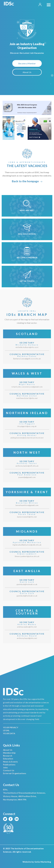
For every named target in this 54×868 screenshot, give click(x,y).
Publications (9, 765)
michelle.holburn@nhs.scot (27, 347)
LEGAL (6, 730)
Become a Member (27, 63)
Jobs (5, 767)
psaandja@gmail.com (27, 477)
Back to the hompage (27, 181)
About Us (27, 72)
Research (8, 756)
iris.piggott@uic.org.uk (27, 426)
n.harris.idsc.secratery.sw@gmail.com (27, 387)
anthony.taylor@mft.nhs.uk (27, 466)
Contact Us (9, 770)
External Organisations (15, 773)
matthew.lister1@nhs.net (27, 398)
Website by (37, 862)
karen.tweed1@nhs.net (27, 517)
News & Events (10, 762)
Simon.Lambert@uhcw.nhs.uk (27, 556)
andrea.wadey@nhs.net (27, 627)
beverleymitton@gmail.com (27, 505)
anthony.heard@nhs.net (27, 638)
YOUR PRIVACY (11, 727)
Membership (9, 753)
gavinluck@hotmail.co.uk (27, 584)
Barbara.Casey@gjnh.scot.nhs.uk (27, 359)
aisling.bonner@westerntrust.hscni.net (27, 438)
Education (8, 759)
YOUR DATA (9, 733)
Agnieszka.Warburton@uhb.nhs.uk (27, 545)
